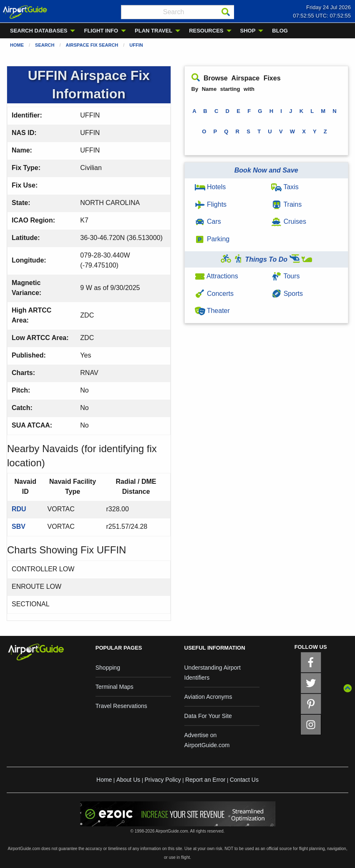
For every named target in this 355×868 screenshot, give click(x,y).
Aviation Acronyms (208, 697)
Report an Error (205, 780)
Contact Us (244, 780)
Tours (285, 276)
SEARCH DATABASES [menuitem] (39, 31)
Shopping (108, 668)
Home (17, 45)
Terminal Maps (115, 687)
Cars (208, 221)
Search (45, 45)
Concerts (214, 294)
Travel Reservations (121, 706)
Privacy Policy (163, 780)
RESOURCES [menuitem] (206, 31)
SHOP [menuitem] (248, 31)
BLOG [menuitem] (280, 31)
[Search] (226, 12)
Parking (212, 239)
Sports (287, 294)
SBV (19, 527)
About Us (128, 780)
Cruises (289, 221)
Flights (211, 204)
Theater (212, 311)
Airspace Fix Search (92, 45)
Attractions (217, 276)
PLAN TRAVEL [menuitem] (154, 31)
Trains (286, 204)
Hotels (210, 187)
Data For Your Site (208, 716)
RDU (19, 509)
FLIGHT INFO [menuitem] (101, 31)
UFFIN (136, 45)
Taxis (285, 187)
